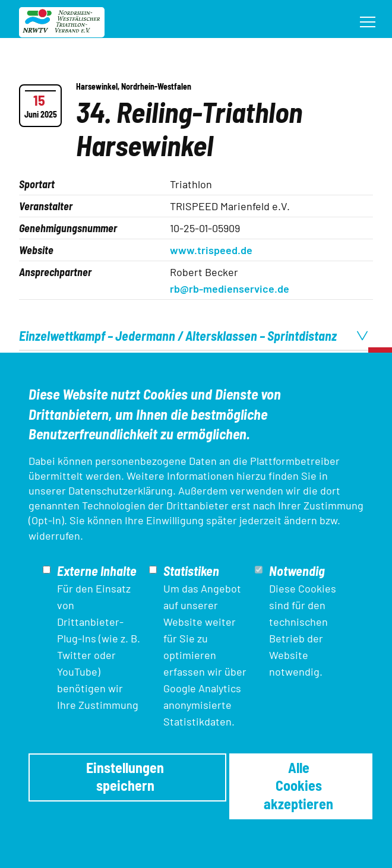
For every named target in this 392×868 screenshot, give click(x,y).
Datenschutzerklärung (121, 490)
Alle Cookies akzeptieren (298, 785)
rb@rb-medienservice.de (230, 289)
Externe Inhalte (97, 571)
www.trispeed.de (211, 250)
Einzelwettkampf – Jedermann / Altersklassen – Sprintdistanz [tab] (194, 335)
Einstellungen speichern (125, 776)
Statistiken (191, 571)
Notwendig (297, 571)
